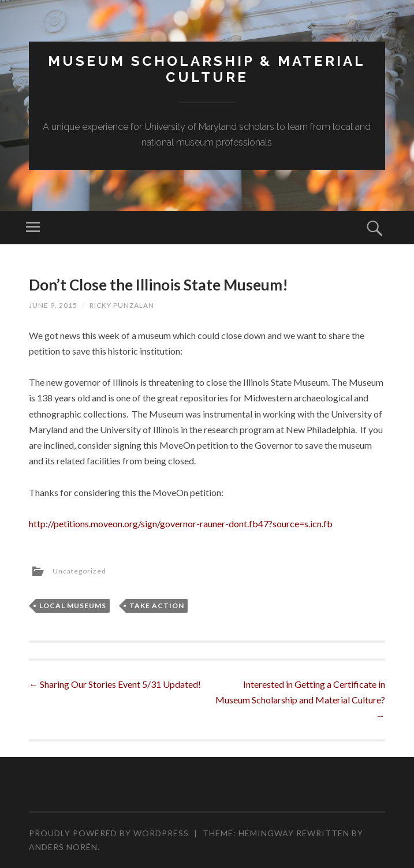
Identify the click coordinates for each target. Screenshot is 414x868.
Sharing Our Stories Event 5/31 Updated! (115, 684)
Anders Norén (63, 847)
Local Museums (73, 606)
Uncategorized (79, 571)
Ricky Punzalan (122, 305)
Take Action (157, 606)
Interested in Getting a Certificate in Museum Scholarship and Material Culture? (300, 700)
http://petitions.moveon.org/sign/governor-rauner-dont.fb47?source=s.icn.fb (181, 524)
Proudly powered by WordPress (109, 833)
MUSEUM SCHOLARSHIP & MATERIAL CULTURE (207, 69)
